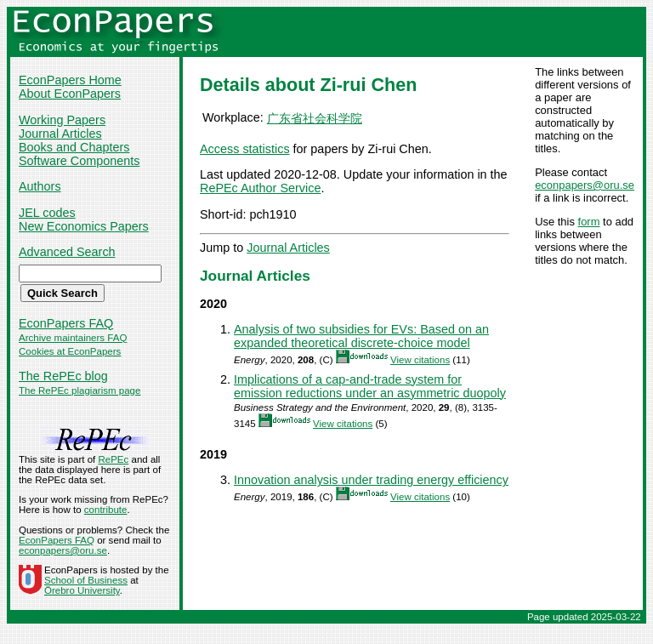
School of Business (86, 580)
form (589, 222)
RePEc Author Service (260, 188)
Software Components (79, 161)
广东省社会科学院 (315, 118)
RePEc (113, 459)
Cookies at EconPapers (70, 351)
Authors (40, 186)
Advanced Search (67, 252)
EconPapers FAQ (66, 323)
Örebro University (82, 590)
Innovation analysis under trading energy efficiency (371, 480)
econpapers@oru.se (585, 185)
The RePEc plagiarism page (79, 390)
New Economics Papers (84, 226)
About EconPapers (70, 94)
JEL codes (47, 213)
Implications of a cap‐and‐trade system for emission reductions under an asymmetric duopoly (370, 386)
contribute (106, 510)
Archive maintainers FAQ (73, 338)
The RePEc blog (63, 376)
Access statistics (245, 149)
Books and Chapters (74, 147)
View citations (420, 360)
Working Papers (62, 120)
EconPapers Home (70, 80)
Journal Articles (60, 134)
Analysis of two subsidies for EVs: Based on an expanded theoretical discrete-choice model (361, 336)
